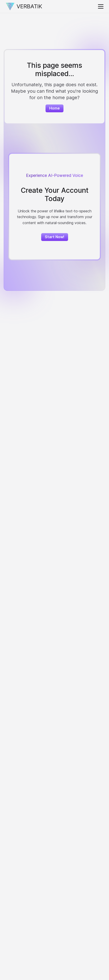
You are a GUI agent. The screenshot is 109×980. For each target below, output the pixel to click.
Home (54, 108)
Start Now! (55, 237)
